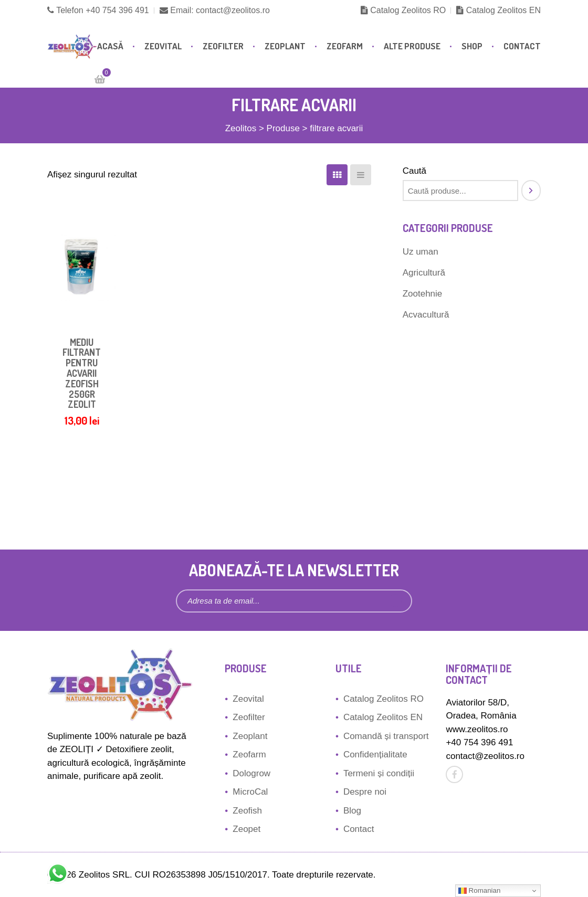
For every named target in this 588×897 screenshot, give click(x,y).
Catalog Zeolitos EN (498, 10)
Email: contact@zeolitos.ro (215, 10)
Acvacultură (426, 315)
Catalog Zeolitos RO (403, 10)
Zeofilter (223, 46)
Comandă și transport (386, 736)
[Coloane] (337, 175)
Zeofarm (345, 46)
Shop (472, 46)
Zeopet (246, 829)
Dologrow (251, 773)
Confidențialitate (375, 754)
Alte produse (412, 46)
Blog (352, 811)
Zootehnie (423, 294)
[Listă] (361, 175)
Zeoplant (285, 46)
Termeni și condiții (379, 773)
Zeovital (163, 46)
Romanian (479, 891)
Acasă (110, 46)
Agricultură (424, 273)
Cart (104, 75)
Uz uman (421, 252)
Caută (414, 171)
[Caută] (531, 191)
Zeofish (247, 811)
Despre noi (365, 792)
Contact (522, 46)
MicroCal (250, 792)
